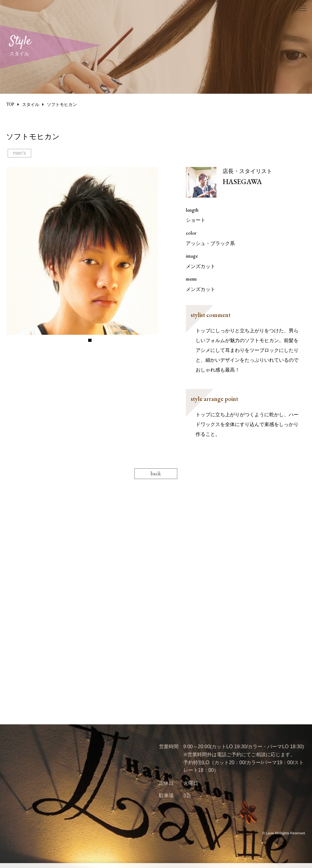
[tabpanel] (90, 251)
